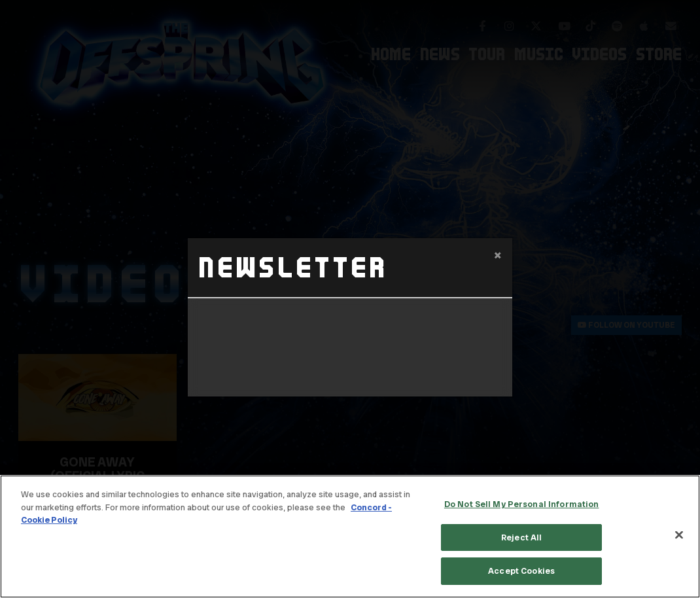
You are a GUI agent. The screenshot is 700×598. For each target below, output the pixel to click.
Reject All (521, 537)
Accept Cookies (521, 571)
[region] (350, 536)
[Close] (679, 535)
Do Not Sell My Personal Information (522, 504)
